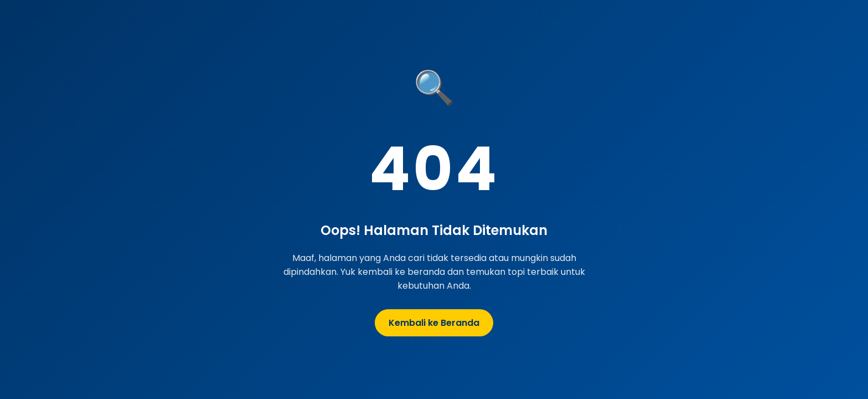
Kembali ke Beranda (434, 323)
